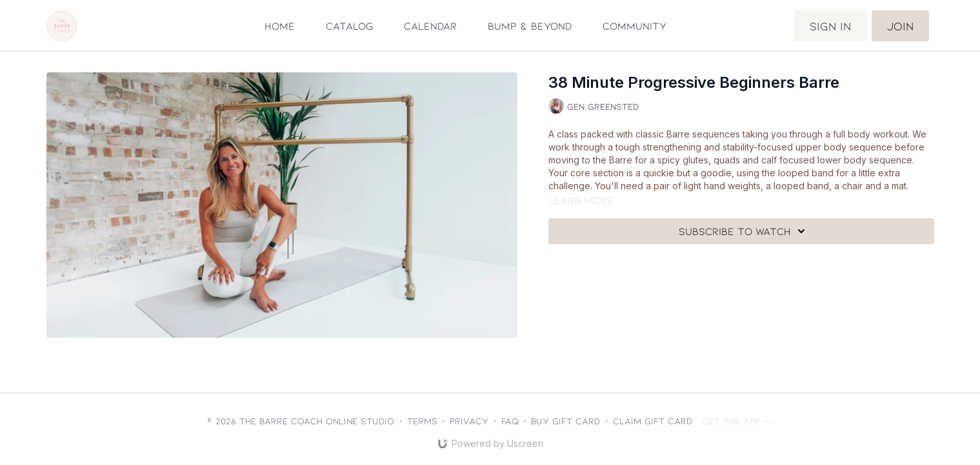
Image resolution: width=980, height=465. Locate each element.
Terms (422, 421)
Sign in (830, 26)
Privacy (469, 421)
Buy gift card (565, 421)
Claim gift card (653, 421)
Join (900, 26)
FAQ (510, 421)
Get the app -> (738, 421)
